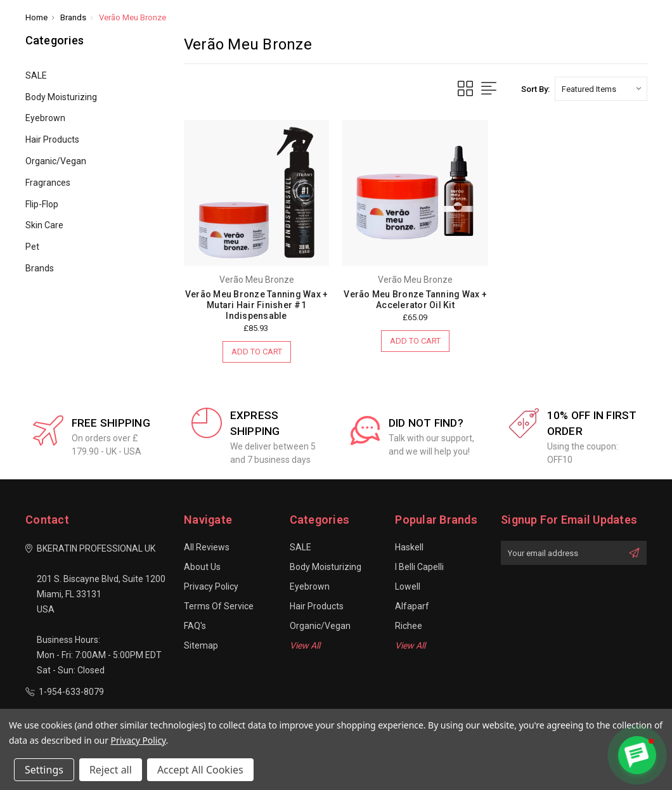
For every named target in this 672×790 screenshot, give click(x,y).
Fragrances (48, 183)
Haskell (409, 547)
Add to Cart (257, 352)
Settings (44, 770)
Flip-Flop (42, 204)
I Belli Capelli (419, 567)
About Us (202, 567)
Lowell (408, 586)
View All (305, 645)
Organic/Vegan (56, 161)
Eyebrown (45, 118)
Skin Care (44, 225)
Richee (409, 626)
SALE (36, 75)
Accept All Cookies (200, 770)
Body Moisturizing (61, 97)
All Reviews (207, 547)
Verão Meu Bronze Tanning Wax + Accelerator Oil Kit (415, 300)
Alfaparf (412, 606)
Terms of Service (219, 606)
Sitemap (201, 645)
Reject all (111, 770)
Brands (40, 268)
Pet (32, 247)
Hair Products (52, 139)
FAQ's (195, 626)
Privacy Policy (211, 586)
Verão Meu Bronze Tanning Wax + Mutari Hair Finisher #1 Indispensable (257, 305)
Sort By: (535, 89)
